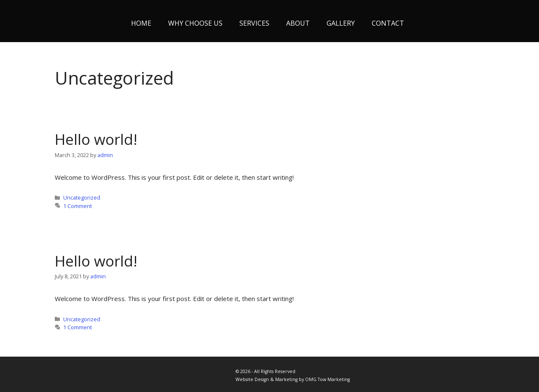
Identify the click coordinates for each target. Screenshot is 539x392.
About (298, 23)
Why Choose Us (195, 23)
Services (254, 23)
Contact (388, 23)
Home (141, 23)
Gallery (341, 23)
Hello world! (96, 139)
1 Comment (78, 206)
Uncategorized (82, 197)
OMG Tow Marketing (327, 379)
